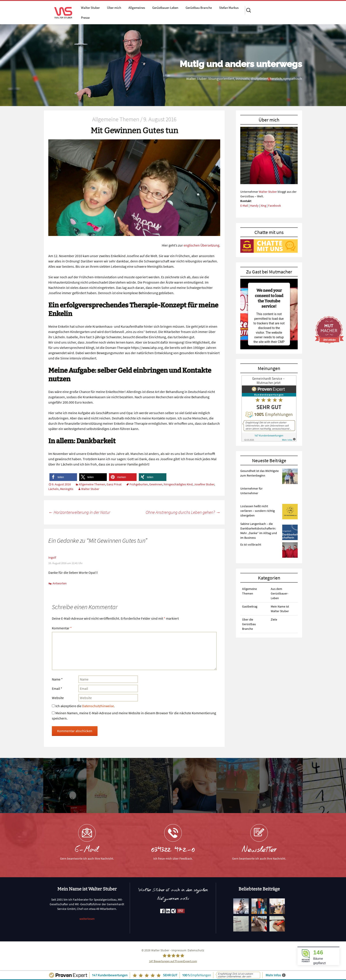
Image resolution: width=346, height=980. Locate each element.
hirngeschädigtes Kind (178, 484)
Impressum (179, 950)
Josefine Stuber (204, 484)
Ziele (274, 619)
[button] (63, 477)
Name (57, 679)
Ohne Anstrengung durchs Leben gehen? (183, 512)
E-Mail (244, 206)
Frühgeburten (139, 484)
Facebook (275, 206)
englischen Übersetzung (201, 245)
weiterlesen (87, 919)
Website (58, 698)
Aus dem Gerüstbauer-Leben (279, 593)
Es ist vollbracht (251, 544)
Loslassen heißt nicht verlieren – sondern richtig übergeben (258, 511)
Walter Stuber (90, 8)
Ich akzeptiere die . (83, 706)
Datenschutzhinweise (98, 706)
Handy (254, 206)
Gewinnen (156, 484)
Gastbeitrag (250, 606)
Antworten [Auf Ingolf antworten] (60, 583)
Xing (263, 206)
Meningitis (67, 489)
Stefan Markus (229, 8)
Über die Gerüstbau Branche (249, 624)
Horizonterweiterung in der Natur (79, 512)
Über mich (114, 8)
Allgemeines (137, 8)
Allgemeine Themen (92, 484)
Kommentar (62, 628)
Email (57, 688)
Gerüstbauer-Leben (165, 8)
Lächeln (54, 489)
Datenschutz (196, 950)
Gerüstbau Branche (199, 8)
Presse (85, 18)
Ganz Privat (114, 484)
